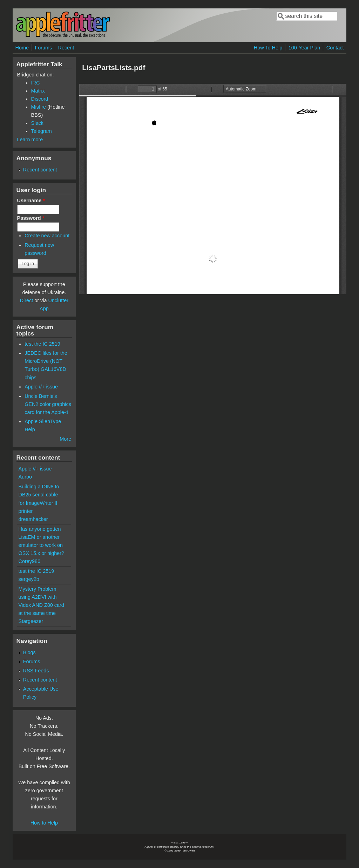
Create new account (47, 236)
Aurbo (25, 477)
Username (31, 201)
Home (22, 48)
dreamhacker (33, 519)
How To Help (268, 48)
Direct (27, 300)
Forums (43, 48)
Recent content (40, 170)
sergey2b (29, 579)
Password (31, 218)
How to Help (44, 823)
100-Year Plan (304, 48)
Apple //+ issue (41, 387)
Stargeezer (31, 621)
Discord (40, 99)
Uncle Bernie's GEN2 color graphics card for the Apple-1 (48, 404)
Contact (335, 48)
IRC (36, 83)
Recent (66, 48)
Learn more (30, 140)
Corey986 (29, 561)
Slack (37, 123)
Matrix (38, 91)
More (65, 439)
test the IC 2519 (42, 344)
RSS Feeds (36, 671)
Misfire (39, 107)
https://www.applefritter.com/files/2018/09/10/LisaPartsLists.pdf (213, 189)
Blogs (29, 652)
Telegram (42, 131)
